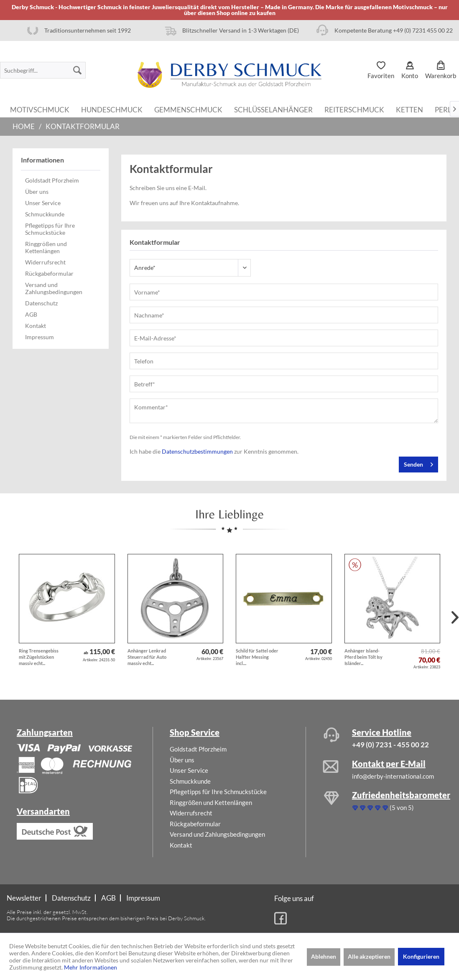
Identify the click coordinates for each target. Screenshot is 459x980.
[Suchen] (77, 70)
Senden (418, 463)
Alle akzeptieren (369, 956)
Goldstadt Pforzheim (52, 180)
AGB (31, 314)
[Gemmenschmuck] (188, 109)
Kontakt (36, 326)
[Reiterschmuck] (354, 109)
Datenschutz (41, 303)
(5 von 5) (383, 807)
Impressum (40, 337)
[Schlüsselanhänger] (273, 109)
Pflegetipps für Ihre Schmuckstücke (50, 229)
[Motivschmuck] (40, 109)
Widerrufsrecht (45, 262)
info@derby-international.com (393, 776)
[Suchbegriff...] (43, 70)
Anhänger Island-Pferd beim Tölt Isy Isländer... (363, 657)
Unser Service (43, 203)
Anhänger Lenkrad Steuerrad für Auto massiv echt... (147, 657)
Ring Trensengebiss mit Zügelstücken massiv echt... (39, 657)
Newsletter (24, 898)
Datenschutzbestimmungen (197, 451)
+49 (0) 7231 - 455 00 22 (390, 745)
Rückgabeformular (49, 273)
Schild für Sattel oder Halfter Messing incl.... (257, 657)
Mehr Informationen (91, 967)
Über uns (37, 192)
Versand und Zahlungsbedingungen (54, 288)
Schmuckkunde (45, 214)
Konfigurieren (421, 956)
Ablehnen (324, 956)
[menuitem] (43, 70)
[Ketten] (409, 109)
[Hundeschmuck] (112, 109)
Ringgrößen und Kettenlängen (46, 247)
